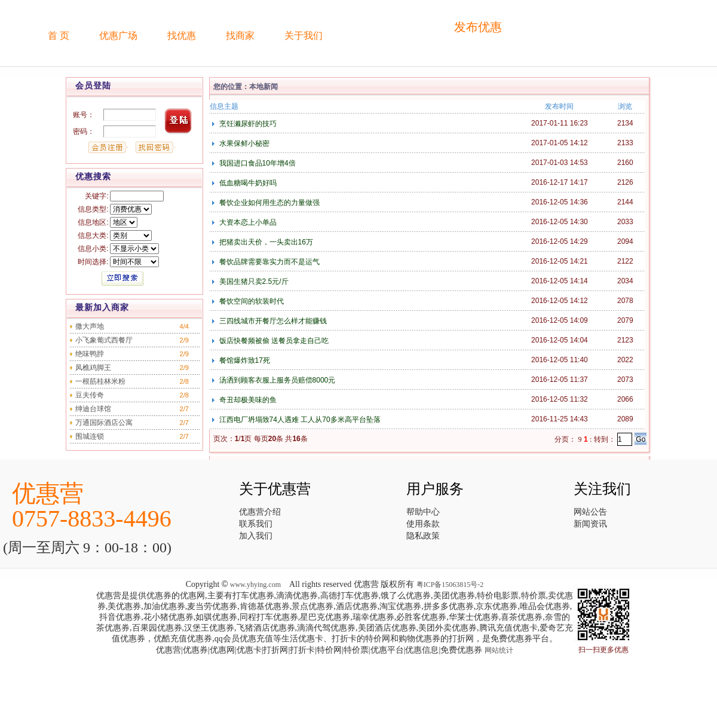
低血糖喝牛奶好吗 (246, 183)
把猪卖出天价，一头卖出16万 (265, 242)
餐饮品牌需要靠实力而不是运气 (268, 262)
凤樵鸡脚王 (93, 368)
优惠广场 (118, 36)
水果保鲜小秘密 (243, 143)
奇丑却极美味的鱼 (246, 400)
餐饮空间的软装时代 (250, 301)
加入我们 (256, 536)
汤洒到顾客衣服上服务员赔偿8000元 (276, 380)
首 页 (59, 36)
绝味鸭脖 (90, 354)
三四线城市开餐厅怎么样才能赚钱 (272, 321)
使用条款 (423, 524)
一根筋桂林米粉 (100, 381)
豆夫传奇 (90, 395)
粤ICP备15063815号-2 (450, 585)
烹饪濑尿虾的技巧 (246, 124)
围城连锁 (90, 436)
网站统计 (499, 650)
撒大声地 (90, 326)
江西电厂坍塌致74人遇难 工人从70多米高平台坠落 (298, 420)
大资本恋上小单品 (246, 222)
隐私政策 (423, 536)
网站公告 (590, 512)
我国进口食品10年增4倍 (256, 163)
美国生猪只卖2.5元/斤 (252, 282)
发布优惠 (478, 27)
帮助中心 (423, 512)
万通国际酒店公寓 (104, 423)
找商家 (240, 36)
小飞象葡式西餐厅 (104, 340)
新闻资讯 (590, 524)
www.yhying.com (255, 585)
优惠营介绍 (260, 512)
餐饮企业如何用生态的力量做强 (268, 203)
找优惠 (182, 36)
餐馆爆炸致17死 (243, 360)
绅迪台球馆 (93, 409)
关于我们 (304, 36)
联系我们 (256, 524)
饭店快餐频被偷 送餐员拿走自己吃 (273, 341)
